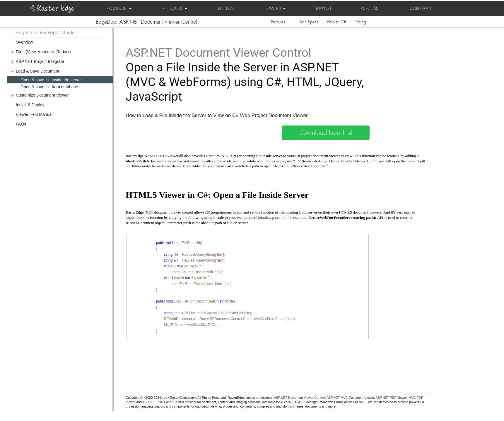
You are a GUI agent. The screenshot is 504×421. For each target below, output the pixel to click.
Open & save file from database (49, 87)
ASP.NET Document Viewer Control (299, 398)
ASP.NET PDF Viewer (391, 398)
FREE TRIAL (225, 8)
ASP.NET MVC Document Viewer (350, 398)
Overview (24, 42)
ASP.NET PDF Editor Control (163, 402)
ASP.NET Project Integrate (40, 61)
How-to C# (336, 22)
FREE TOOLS (174, 8)
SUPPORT (323, 8)
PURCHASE (371, 8)
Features (278, 22)
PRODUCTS (119, 8)
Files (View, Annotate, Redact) (43, 52)
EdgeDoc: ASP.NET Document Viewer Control (147, 22)
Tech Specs (309, 22)
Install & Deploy (30, 105)
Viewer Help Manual (34, 114)
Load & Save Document (37, 71)
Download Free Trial (326, 133)
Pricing (360, 22)
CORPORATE (421, 8)
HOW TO (275, 8)
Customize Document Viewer (42, 95)
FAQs (21, 124)
